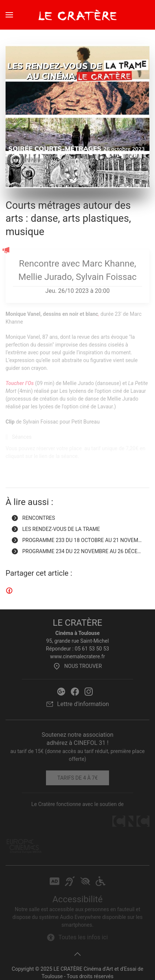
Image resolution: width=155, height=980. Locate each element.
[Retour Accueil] (77, 15)
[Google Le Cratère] (61, 691)
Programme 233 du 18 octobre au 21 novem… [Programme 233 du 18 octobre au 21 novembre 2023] (76, 540)
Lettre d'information (77, 704)
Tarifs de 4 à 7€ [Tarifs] (77, 778)
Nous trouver (77, 666)
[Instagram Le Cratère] (89, 691)
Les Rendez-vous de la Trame (56, 529)
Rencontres (33, 518)
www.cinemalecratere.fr (77, 656)
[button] (9, 15)
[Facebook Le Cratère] (75, 691)
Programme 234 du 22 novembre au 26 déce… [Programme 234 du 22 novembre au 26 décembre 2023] (76, 551)
